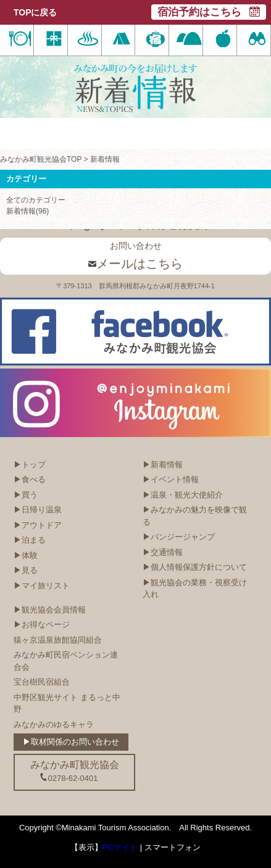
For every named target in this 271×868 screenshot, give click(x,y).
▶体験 (26, 555)
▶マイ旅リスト (42, 586)
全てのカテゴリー (36, 200)
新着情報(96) (27, 211)
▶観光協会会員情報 (50, 610)
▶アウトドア (38, 525)
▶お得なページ (42, 624)
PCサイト (120, 847)
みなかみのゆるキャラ (54, 724)
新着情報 (105, 159)
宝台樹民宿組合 (42, 682)
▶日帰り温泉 (38, 510)
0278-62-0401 (69, 778)
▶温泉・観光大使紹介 (183, 495)
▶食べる (30, 479)
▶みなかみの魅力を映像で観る (195, 516)
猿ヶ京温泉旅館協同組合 (58, 640)
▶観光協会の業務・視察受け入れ (195, 589)
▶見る (26, 570)
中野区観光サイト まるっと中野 (67, 703)
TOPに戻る (35, 12)
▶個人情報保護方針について (195, 567)
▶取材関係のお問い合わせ (71, 742)
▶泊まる (30, 540)
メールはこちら (135, 264)
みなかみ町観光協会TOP (41, 159)
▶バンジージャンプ (179, 537)
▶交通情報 (163, 552)
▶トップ (30, 465)
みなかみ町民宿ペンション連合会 (66, 661)
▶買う (26, 495)
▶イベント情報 (171, 479)
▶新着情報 (163, 465)
